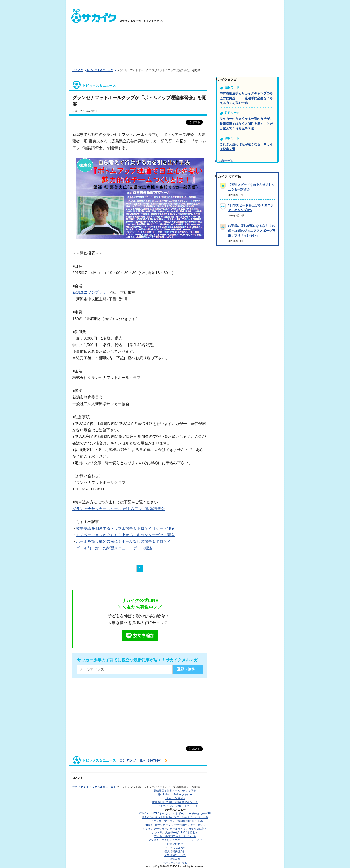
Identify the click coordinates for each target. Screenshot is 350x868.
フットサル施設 (175, 836)
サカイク (78, 70)
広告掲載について (175, 855)
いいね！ (175, 798)
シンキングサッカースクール (175, 829)
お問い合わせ (175, 844)
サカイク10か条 (175, 848)
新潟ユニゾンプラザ (89, 292)
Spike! (175, 825)
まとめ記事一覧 (223, 161)
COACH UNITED (175, 814)
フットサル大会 (175, 833)
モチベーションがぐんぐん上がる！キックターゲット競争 (125, 535)
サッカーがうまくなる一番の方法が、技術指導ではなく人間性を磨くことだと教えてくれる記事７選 (246, 124)
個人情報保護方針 (175, 851)
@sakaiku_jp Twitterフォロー (175, 795)
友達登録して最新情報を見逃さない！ (175, 802)
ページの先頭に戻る (175, 863)
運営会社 (175, 859)
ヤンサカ (175, 840)
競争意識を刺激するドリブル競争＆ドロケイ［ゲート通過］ (127, 528)
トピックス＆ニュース (100, 70)
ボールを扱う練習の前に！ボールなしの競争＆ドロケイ (124, 541)
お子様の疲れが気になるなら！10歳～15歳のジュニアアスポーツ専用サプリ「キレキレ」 (252, 231)
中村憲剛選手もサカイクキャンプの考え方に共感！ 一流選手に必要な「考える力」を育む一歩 (246, 98)
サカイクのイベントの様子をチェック (175, 806)
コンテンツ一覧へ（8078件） (141, 760)
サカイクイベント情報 (175, 817)
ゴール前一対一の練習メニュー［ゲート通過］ (116, 548)
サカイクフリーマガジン (175, 821)
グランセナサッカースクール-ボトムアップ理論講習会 (119, 509)
